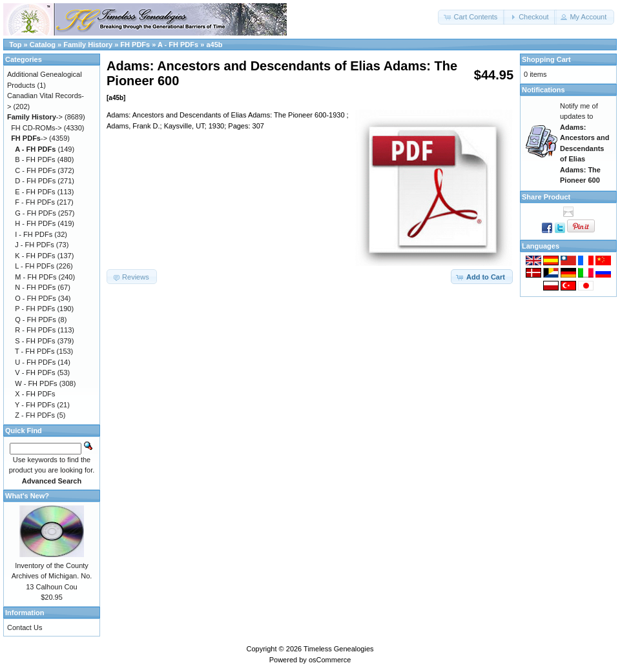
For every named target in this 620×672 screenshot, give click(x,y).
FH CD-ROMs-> (36, 128)
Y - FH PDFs (35, 405)
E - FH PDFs (35, 192)
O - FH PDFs (36, 298)
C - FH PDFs (35, 170)
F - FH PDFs (35, 202)
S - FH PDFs (35, 341)
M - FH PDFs (36, 277)
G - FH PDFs (36, 213)
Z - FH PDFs (35, 415)
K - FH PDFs (35, 256)
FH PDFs (135, 45)
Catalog (43, 45)
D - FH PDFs (35, 181)
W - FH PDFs (36, 383)
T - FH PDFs (35, 351)
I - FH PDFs (34, 234)
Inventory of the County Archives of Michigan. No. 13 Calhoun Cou (52, 576)
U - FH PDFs (35, 362)
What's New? (27, 496)
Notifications (543, 90)
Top (15, 45)
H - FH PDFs (35, 223)
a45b (214, 45)
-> (35, 117)
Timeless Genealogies (338, 649)
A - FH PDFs (178, 45)
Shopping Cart (546, 59)
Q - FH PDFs (36, 320)
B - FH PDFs (35, 159)
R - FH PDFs (35, 330)
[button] (471, 17)
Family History (88, 45)
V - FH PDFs (35, 372)
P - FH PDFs (35, 309)
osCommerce (330, 660)
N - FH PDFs (35, 287)
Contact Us (25, 627)
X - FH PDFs (35, 394)
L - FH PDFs (35, 266)
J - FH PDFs (35, 245)
